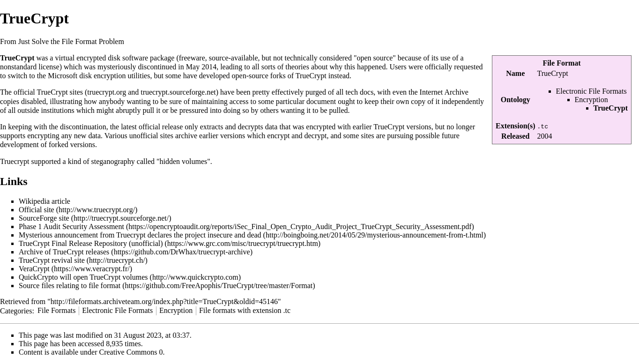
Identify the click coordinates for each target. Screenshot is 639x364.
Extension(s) (515, 126)
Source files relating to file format (70, 286)
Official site (37, 210)
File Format (561, 63)
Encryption (591, 100)
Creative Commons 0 (131, 352)
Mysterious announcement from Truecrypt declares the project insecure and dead (140, 235)
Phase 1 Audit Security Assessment (71, 227)
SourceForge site (44, 218)
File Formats (56, 310)
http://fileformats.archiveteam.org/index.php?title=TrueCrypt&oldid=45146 (164, 301)
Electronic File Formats (591, 91)
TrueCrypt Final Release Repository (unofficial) (91, 243)
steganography (113, 161)
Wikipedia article (45, 201)
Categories (16, 310)
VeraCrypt (34, 269)
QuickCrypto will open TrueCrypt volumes (83, 277)
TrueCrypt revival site (52, 260)
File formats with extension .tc (245, 310)
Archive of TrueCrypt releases (64, 252)
